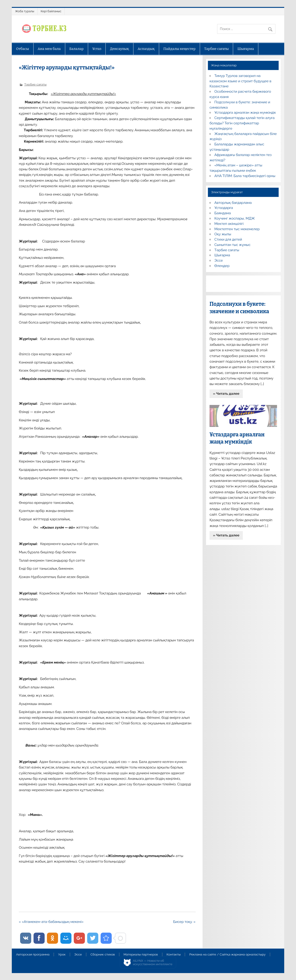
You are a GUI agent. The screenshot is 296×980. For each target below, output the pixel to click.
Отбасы (22, 49)
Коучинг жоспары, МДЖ (235, 218)
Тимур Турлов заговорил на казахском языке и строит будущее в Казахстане (240, 81)
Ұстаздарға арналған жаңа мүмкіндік (245, 113)
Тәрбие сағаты (216, 49)
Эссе (219, 260)
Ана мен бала (49, 49)
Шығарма (246, 49)
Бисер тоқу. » (184, 922)
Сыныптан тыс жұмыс (232, 245)
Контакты (174, 955)
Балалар (77, 49)
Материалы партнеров (141, 955)
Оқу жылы (223, 234)
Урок (62, 955)
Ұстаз (97, 49)
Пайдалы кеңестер (179, 49)
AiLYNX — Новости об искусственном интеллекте (153, 963)
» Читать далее (226, 394)
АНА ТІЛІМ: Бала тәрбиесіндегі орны (245, 176)
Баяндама (223, 213)
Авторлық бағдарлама (233, 203)
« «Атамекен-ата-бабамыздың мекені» (51, 922)
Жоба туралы (25, 11)
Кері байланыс (51, 11)
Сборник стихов (103, 955)
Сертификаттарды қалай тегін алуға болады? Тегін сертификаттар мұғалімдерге (242, 123)
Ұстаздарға (224, 208)
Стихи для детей (228, 239)
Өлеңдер (222, 266)
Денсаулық (120, 49)
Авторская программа (33, 955)
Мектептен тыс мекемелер (237, 229)
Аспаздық (146, 49)
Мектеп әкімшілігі (229, 224)
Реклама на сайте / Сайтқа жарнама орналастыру (228, 955)
